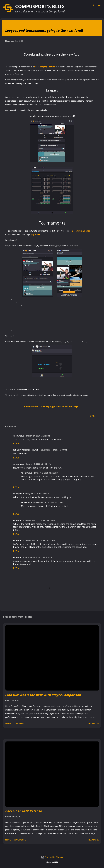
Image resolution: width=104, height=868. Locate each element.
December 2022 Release (24, 811)
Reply (16, 444)
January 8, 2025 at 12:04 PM (39, 464)
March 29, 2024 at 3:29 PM (38, 436)
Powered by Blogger (52, 857)
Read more (93, 724)
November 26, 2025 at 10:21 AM (48, 502)
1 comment (19, 724)
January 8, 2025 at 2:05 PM (46, 473)
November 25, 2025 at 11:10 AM (40, 520)
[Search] (93, 5)
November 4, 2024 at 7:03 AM (54, 450)
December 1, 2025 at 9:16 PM (39, 557)
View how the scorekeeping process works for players (52, 406)
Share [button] (93, 416)
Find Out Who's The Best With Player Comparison (43, 695)
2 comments (20, 840)
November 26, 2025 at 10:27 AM (40, 540)
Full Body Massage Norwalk (26, 450)
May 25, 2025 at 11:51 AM (38, 494)
